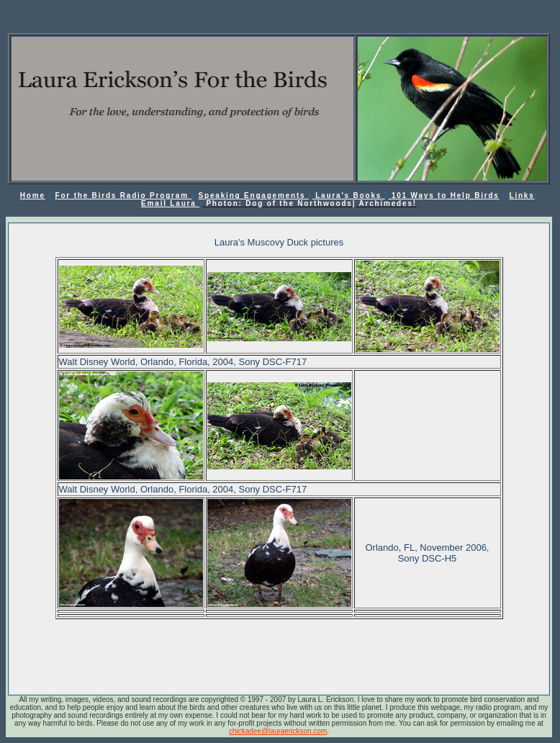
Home (33, 195)
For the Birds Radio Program (124, 195)
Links (521, 195)
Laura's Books (349, 195)
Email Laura (170, 203)
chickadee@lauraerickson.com (278, 731)
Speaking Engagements (254, 195)
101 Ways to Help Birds (443, 195)
